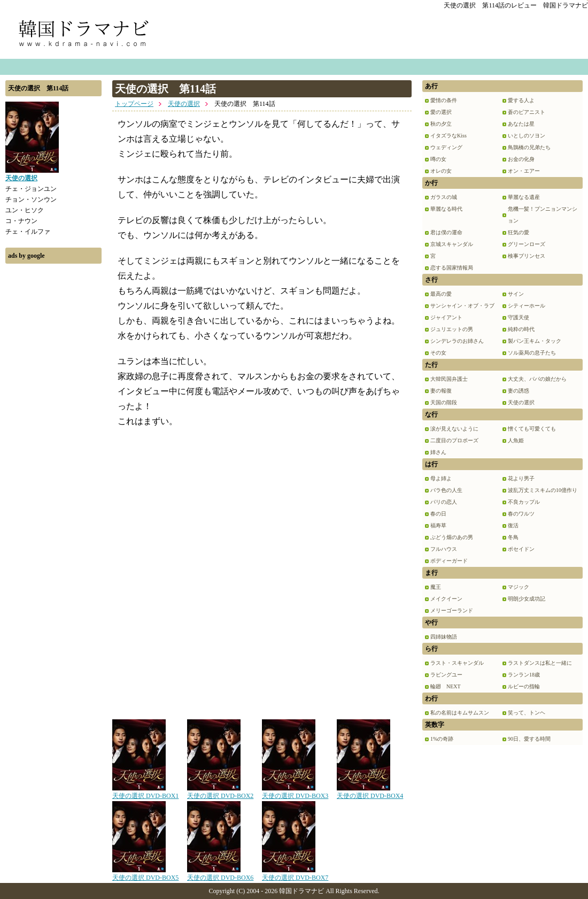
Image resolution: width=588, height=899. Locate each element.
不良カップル (524, 502)
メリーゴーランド (452, 610)
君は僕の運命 (446, 232)
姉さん (438, 452)
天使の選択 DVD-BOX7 (295, 874)
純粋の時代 (521, 329)
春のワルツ (521, 514)
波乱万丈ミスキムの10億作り (543, 490)
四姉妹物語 (444, 637)
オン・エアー (524, 171)
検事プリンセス (527, 256)
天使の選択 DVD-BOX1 (145, 792)
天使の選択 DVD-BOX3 (295, 792)
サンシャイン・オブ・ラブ (462, 306)
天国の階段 (444, 402)
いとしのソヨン (527, 136)
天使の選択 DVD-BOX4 (370, 792)
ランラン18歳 (524, 675)
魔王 (436, 587)
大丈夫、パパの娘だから (537, 379)
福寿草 (438, 525)
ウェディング (446, 147)
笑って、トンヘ (527, 713)
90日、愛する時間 (529, 739)
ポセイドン (521, 549)
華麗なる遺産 (524, 197)
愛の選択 (441, 112)
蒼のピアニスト (527, 112)
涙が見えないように (454, 429)
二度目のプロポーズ (454, 440)
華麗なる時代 (446, 209)
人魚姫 (516, 440)
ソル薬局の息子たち (532, 353)
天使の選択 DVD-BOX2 (220, 792)
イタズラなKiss (448, 136)
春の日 (438, 514)
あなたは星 (521, 124)
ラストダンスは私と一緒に (540, 663)
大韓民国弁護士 (449, 379)
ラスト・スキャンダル (457, 663)
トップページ (134, 104)
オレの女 (441, 171)
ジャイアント (446, 317)
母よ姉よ (441, 478)
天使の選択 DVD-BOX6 (220, 874)
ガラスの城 (444, 197)
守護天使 (519, 317)
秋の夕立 (441, 124)
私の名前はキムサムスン (460, 713)
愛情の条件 (444, 100)
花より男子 (521, 478)
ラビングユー (446, 675)
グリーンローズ (527, 244)
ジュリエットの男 (452, 329)
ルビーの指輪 (524, 686)
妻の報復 (441, 391)
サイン (516, 294)
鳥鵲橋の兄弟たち (529, 147)
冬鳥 (513, 537)
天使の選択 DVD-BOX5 (145, 874)
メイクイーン (446, 599)
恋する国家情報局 (452, 268)
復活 (513, 525)
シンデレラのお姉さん (457, 341)
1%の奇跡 (442, 739)
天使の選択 (184, 104)
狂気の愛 (519, 232)
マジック (519, 587)
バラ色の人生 (446, 490)
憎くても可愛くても (532, 429)
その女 (438, 353)
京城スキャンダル (452, 244)
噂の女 (438, 159)
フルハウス (444, 549)
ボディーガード (449, 561)
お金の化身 (521, 159)
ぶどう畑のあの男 (452, 537)
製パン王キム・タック (535, 341)
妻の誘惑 (519, 391)
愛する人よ (521, 100)
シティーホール (527, 306)
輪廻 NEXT (446, 686)
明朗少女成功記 (527, 599)
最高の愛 (441, 294)
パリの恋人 (444, 502)
